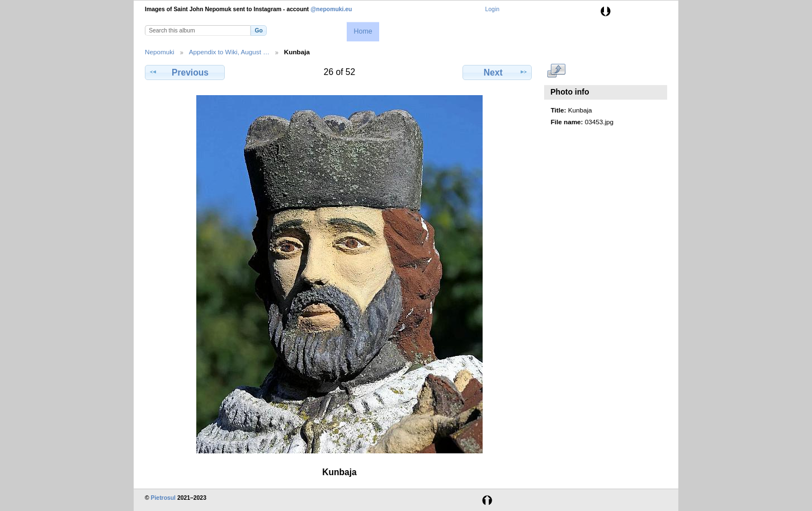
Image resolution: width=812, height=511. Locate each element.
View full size (557, 71)
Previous (185, 72)
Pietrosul (163, 498)
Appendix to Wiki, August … (229, 52)
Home (363, 31)
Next (497, 72)
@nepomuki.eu (331, 9)
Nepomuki (160, 52)
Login (492, 9)
